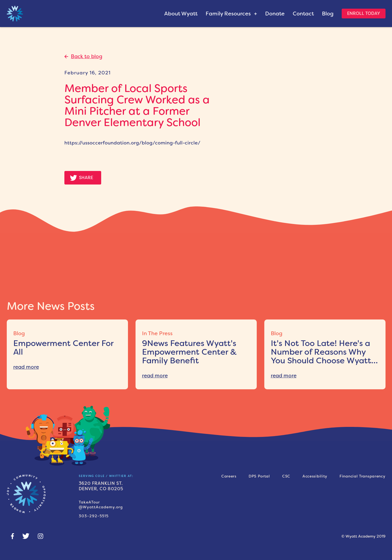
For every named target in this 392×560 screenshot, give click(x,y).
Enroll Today (364, 13)
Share (86, 178)
